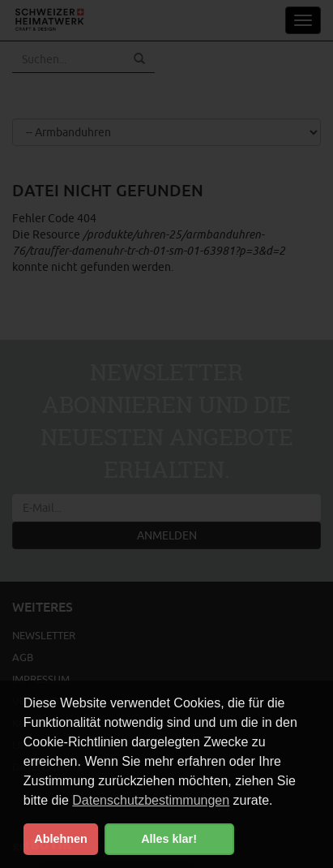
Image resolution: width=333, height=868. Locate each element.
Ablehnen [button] (61, 839)
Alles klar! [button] (169, 839)
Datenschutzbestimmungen (151, 800)
